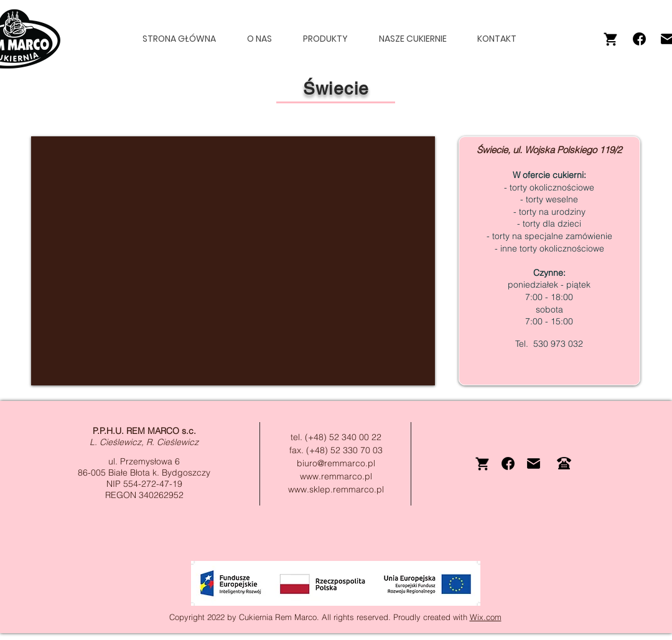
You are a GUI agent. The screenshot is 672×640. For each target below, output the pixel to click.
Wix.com (486, 617)
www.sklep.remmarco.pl (336, 489)
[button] (331, 39)
